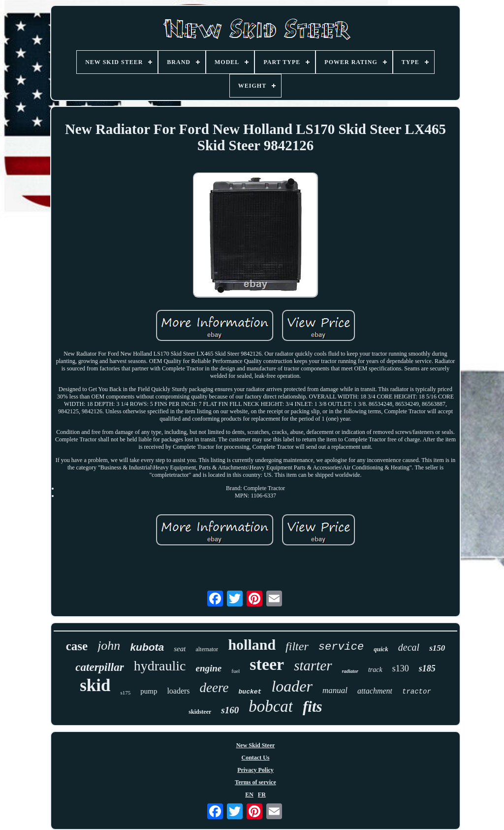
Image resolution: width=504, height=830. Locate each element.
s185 (427, 668)
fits (313, 707)
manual (335, 690)
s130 (401, 668)
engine (208, 668)
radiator (350, 671)
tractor (417, 692)
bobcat (271, 706)
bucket (250, 692)
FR (262, 795)
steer (267, 664)
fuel (236, 671)
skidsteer (200, 712)
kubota (147, 647)
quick (381, 649)
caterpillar (99, 667)
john (109, 646)
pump (149, 691)
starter (313, 665)
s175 (125, 693)
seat (180, 649)
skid (95, 685)
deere (214, 688)
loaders (178, 691)
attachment (375, 691)
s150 (437, 648)
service (341, 647)
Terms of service (255, 782)
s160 (230, 710)
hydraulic (160, 666)
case (77, 646)
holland (252, 645)
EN (249, 795)
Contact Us (256, 758)
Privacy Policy (255, 770)
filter (297, 646)
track (375, 670)
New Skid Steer (256, 745)
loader (292, 686)
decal (409, 647)
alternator (207, 649)
